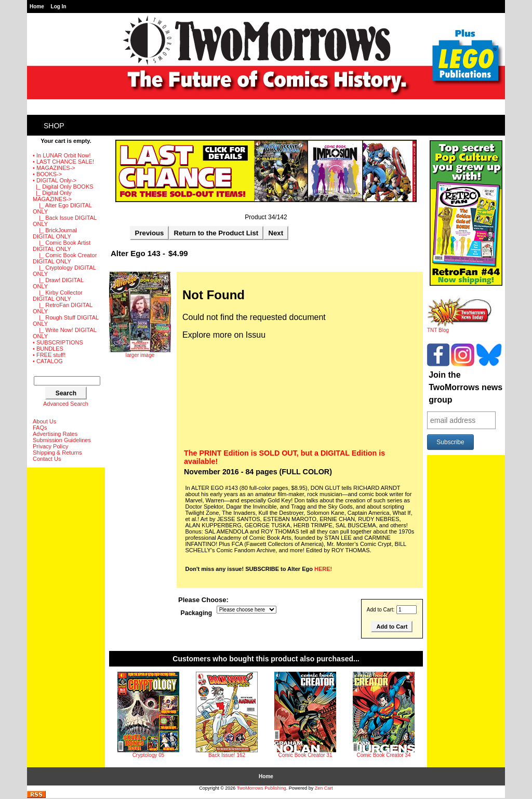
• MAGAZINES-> (54, 168)
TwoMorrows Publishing (262, 788)
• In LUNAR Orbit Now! (62, 155)
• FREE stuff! (49, 355)
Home (37, 6)
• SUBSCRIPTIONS (58, 342)
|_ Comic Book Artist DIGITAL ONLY (62, 246)
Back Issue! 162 (227, 755)
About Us (44, 421)
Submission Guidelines (62, 440)
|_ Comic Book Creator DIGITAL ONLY (65, 258)
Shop (54, 126)
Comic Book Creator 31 (305, 755)
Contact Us (47, 459)
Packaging (197, 613)
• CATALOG (48, 361)
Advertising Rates (55, 434)
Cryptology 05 (149, 755)
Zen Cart (324, 788)
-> (55, 180)
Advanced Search (66, 404)
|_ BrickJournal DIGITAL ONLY (55, 233)
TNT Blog (460, 328)
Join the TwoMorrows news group (465, 387)
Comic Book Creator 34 (384, 755)
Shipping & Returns (57, 452)
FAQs (40, 428)
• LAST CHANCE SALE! (63, 162)
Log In (59, 6)
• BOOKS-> (47, 174)
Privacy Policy (50, 446)
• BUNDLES (48, 349)
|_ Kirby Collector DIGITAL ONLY (58, 296)
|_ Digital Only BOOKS (63, 187)
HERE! (323, 569)
